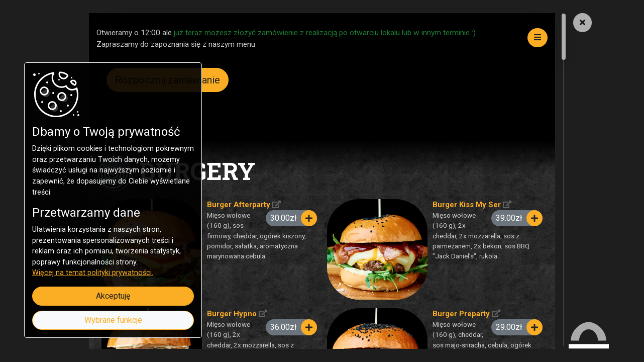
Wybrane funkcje (113, 320)
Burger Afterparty (239, 205)
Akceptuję (113, 296)
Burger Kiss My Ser (467, 205)
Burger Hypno (232, 314)
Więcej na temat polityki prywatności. (93, 273)
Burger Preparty (461, 314)
